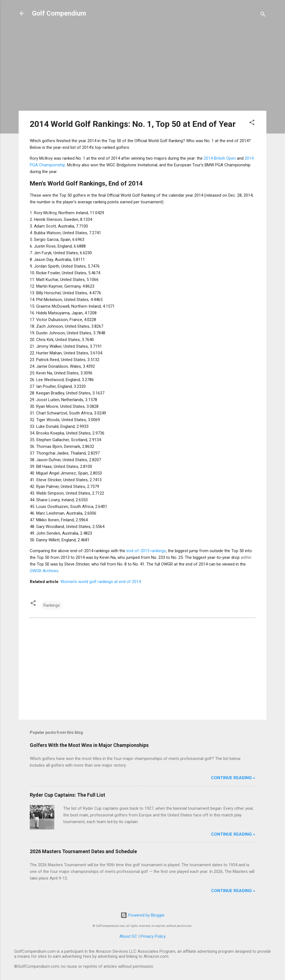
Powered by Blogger (143, 915)
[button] (252, 123)
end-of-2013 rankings (146, 551)
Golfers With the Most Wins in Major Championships (89, 745)
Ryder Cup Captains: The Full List (67, 795)
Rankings (52, 605)
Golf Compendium (59, 13)
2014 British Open (220, 158)
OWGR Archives (44, 571)
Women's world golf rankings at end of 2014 (101, 582)
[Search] (263, 15)
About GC (128, 936)
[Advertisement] (142, 67)
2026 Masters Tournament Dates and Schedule (83, 851)
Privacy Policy (153, 936)
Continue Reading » (233, 778)
